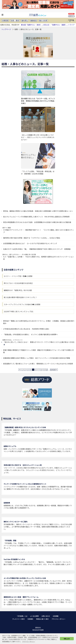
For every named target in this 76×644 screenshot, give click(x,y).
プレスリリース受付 (18, 619)
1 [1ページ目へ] (22, 370)
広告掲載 (56, 616)
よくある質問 (34, 616)
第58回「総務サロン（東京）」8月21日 (35, 25)
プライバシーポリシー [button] (29, 641)
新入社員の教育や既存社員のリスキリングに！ (20, 297)
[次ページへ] (57, 370)
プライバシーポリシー (58, 619)
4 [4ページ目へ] (30, 370)
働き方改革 (43, 20)
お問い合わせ (46, 616)
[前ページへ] (19, 370)
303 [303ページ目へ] (51, 370)
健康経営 (34, 20)
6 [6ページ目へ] (36, 370)
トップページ (6, 29)
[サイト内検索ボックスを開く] (73, 21)
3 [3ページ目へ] (28, 370)
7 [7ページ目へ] (39, 370)
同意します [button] (67, 639)
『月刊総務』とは (22, 616)
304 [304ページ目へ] (54, 370)
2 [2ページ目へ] (25, 370)
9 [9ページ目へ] (44, 370)
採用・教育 (15, 20)
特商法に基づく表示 (42, 619)
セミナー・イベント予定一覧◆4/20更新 (18, 276)
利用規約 (30, 619)
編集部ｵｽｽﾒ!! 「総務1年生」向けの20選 (18, 290)
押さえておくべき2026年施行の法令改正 (18, 283)
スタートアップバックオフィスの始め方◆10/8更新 (22, 304)
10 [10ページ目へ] (47, 370)
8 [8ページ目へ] (41, 370)
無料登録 (72, 14)
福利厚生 (25, 20)
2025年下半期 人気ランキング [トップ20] (19, 311)
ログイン (72, 16)
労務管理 (5, 20)
